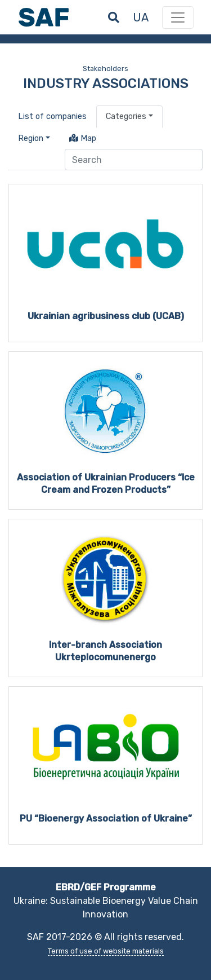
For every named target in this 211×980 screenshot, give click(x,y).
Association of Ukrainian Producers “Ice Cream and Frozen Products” (106, 484)
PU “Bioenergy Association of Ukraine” (106, 818)
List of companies (52, 116)
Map (83, 138)
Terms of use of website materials (106, 951)
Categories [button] (126, 116)
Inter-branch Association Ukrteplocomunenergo (105, 651)
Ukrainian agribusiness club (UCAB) (106, 316)
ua (141, 17)
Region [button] (31, 138)
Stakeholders (105, 69)
